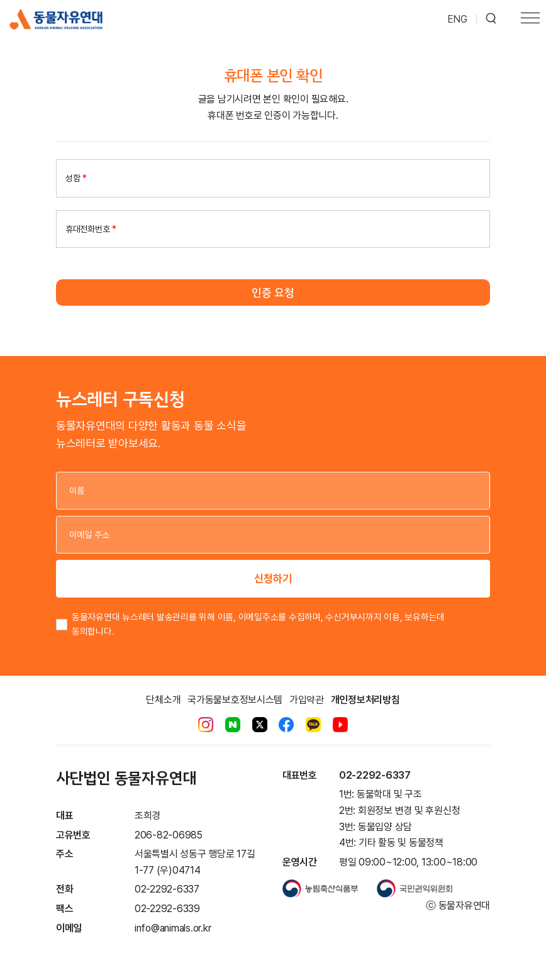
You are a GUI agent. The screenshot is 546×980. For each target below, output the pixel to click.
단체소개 (163, 700)
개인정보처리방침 (365, 700)
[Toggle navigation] (530, 19)
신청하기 (273, 578)
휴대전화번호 (91, 229)
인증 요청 (273, 292)
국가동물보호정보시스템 (235, 700)
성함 (76, 178)
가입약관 (307, 700)
